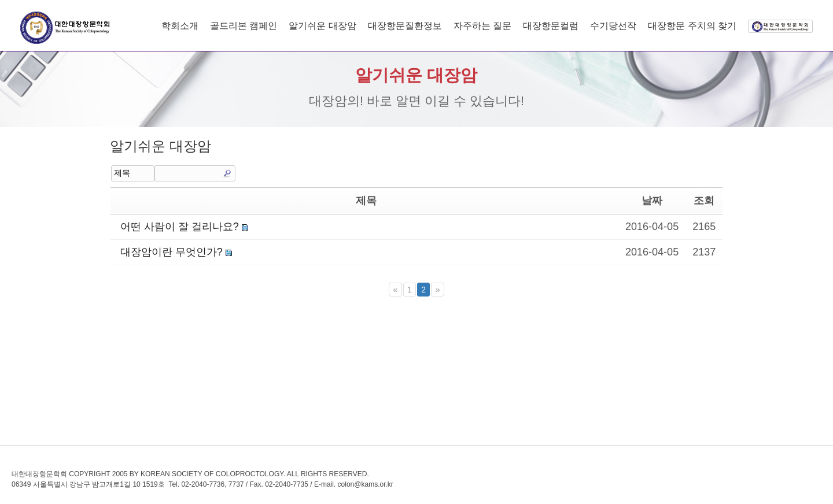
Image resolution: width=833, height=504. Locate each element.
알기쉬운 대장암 (322, 26)
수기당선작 (613, 26)
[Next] (437, 290)
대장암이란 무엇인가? (170, 252)
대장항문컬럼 (551, 26)
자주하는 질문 (482, 26)
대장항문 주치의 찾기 (692, 26)
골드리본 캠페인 (244, 26)
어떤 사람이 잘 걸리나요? (178, 227)
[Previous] (395, 290)
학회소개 (180, 26)
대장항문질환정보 (405, 26)
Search (227, 173)
